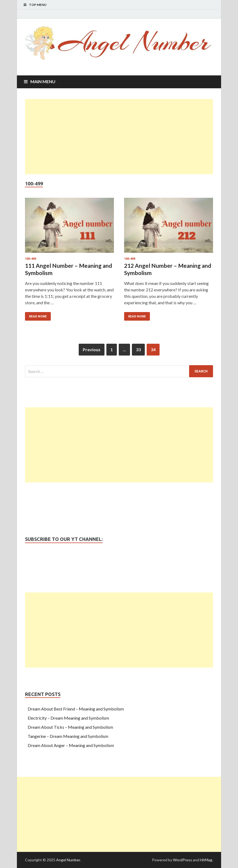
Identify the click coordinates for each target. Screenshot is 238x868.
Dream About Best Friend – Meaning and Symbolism (76, 709)
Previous (92, 349)
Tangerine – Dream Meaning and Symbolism (68, 736)
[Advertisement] (119, 137)
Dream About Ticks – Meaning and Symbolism (70, 727)
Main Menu (43, 81)
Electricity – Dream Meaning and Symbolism (68, 718)
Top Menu (38, 5)
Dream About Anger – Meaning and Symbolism (71, 745)
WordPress (183, 860)
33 (138, 349)
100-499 (30, 259)
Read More (38, 316)
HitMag (206, 860)
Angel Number (68, 860)
